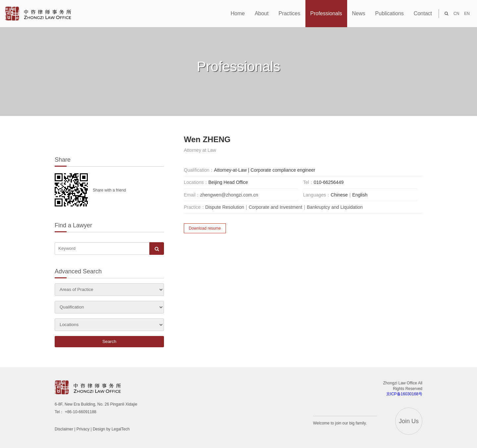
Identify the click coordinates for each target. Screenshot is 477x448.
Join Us (409, 421)
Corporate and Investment (276, 207)
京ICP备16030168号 (404, 394)
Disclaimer (64, 429)
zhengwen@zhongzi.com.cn (229, 195)
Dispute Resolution (225, 207)
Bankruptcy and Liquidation (335, 207)
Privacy (83, 429)
